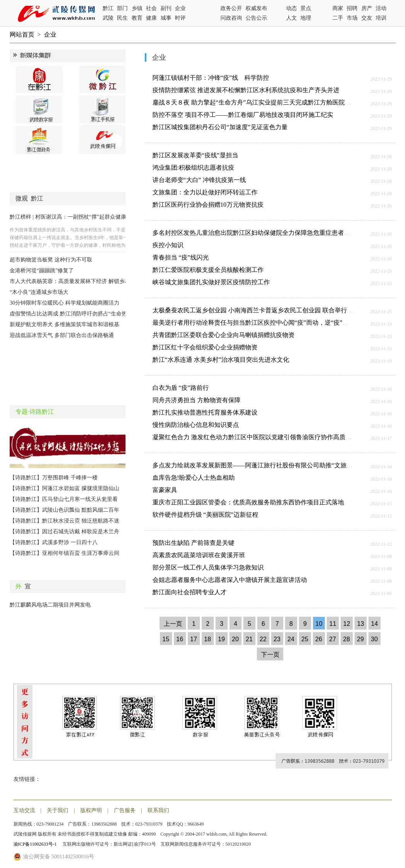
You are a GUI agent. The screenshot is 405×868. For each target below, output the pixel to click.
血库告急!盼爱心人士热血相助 (194, 478)
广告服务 (125, 810)
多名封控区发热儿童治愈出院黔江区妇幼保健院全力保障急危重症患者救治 (254, 233)
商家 (338, 8)
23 (277, 639)
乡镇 (137, 8)
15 (166, 639)
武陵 (108, 18)
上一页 (173, 624)
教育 (137, 18)
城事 (166, 18)
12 (347, 624)
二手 (338, 18)
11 (333, 624)
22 (263, 639)
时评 (180, 18)
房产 (367, 8)
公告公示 (256, 18)
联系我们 (158, 810)
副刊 (166, 8)
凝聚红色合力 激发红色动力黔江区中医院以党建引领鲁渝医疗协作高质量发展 (258, 437)
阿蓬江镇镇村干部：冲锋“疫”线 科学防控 (211, 78)
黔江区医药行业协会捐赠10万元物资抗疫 (208, 205)
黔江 (108, 8)
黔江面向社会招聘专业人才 (190, 592)
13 (361, 624)
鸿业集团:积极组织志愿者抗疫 (193, 168)
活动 (381, 8)
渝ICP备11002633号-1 (36, 844)
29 (361, 639)
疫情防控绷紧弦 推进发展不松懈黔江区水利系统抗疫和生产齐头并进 (246, 90)
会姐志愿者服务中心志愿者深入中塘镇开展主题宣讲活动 (230, 580)
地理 (306, 18)
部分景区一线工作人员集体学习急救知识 (208, 567)
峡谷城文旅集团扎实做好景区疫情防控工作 (211, 282)
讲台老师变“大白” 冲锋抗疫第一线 (199, 180)
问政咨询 (231, 18)
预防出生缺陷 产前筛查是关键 (193, 543)
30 (374, 639)
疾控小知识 (168, 245)
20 (236, 639)
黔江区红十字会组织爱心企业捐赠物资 (205, 347)
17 (194, 639)
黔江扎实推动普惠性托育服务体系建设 (205, 412)
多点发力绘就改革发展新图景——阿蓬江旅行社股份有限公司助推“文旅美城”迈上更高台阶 (276, 465)
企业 (180, 8)
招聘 (352, 8)
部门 (122, 8)
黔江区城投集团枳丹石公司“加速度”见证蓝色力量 (220, 127)
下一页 (270, 655)
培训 (381, 18)
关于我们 (58, 810)
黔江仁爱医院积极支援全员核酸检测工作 (208, 270)
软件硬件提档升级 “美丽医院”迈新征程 (205, 515)
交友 (367, 18)
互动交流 (24, 810)
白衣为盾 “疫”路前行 (181, 388)
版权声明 (91, 810)
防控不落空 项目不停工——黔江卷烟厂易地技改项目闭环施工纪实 (243, 115)
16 (180, 639)
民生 (122, 18)
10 (319, 624)
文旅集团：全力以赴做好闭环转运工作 (205, 192)
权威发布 (256, 8)
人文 (291, 18)
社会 (151, 8)
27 (333, 639)
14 (374, 624)
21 (249, 639)
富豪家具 (165, 490)
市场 (352, 18)
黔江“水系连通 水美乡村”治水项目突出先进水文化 (221, 360)
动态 (291, 8)
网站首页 (22, 35)
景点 (306, 8)
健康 (151, 18)
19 (222, 639)
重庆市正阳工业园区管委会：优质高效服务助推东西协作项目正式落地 (248, 502)
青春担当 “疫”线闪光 (181, 257)
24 (291, 639)
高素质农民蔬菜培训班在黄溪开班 (199, 555)
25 (305, 639)
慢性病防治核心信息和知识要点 (196, 425)
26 (319, 639)
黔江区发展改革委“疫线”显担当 (195, 155)
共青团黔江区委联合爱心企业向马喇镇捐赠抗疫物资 (224, 335)
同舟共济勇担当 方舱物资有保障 (197, 400)
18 (208, 639)
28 (347, 639)
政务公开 (231, 8)
